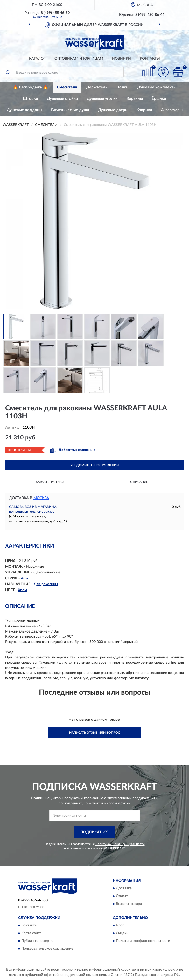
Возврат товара (129, 904)
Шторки (30, 99)
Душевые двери (113, 110)
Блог (120, 925)
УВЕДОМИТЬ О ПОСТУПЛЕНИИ (94, 465)
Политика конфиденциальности (143, 941)
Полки (122, 87)
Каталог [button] (37, 59)
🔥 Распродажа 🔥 (30, 87)
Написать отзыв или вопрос (95, 733)
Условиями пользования (84, 848)
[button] (47, 17)
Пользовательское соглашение (47, 949)
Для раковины (46, 584)
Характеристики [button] (50, 482)
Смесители (67, 87)
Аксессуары (172, 110)
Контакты (150, 59)
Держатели (97, 87)
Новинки (121, 59)
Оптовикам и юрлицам (79, 59)
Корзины (135, 99)
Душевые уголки (102, 99)
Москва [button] (41, 498)
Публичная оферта (37, 941)
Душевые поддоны (24, 110)
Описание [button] (139, 482)
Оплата (122, 896)
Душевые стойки (62, 99)
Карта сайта (31, 933)
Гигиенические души (70, 110)
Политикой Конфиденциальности (120, 844)
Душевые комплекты (157, 87)
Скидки (122, 933)
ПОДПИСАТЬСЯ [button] (94, 832)
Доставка (124, 889)
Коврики (144, 110)
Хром (22, 590)
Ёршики (159, 99)
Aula (24, 578)
